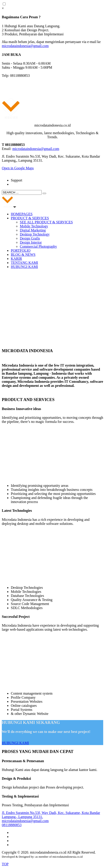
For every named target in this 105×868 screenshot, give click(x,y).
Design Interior (31, 242)
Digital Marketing (33, 230)
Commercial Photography (38, 246)
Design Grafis (30, 238)
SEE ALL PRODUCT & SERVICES (46, 222)
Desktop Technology (35, 234)
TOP (5, 864)
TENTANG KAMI (24, 263)
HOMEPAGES (22, 214)
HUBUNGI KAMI (24, 267)
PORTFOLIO (21, 250)
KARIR (16, 259)
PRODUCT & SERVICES (30, 218)
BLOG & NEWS (23, 255)
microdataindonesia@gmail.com (25, 46)
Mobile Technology (34, 226)
